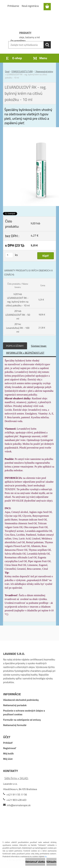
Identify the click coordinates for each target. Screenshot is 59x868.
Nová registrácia (30, 6)
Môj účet (8, 759)
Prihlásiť (8, 743)
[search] (47, 45)
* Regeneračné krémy (44, 71)
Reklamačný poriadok (15, 705)
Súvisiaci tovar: (39, 346)
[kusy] (9, 255)
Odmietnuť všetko (35, 862)
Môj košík (8, 753)
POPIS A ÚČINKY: (15, 346)
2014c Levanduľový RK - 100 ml (18, 328)
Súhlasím (51, 862)
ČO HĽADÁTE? (18, 41)
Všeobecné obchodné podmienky (21, 700)
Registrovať (10, 748)
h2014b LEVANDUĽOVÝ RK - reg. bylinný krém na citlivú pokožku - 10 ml (18, 300)
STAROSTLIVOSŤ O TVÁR (22, 71)
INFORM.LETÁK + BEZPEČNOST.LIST (25, 353)
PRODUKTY (25, 33)
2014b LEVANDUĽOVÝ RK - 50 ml (18, 315)
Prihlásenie (13, 6)
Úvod (7, 71)
